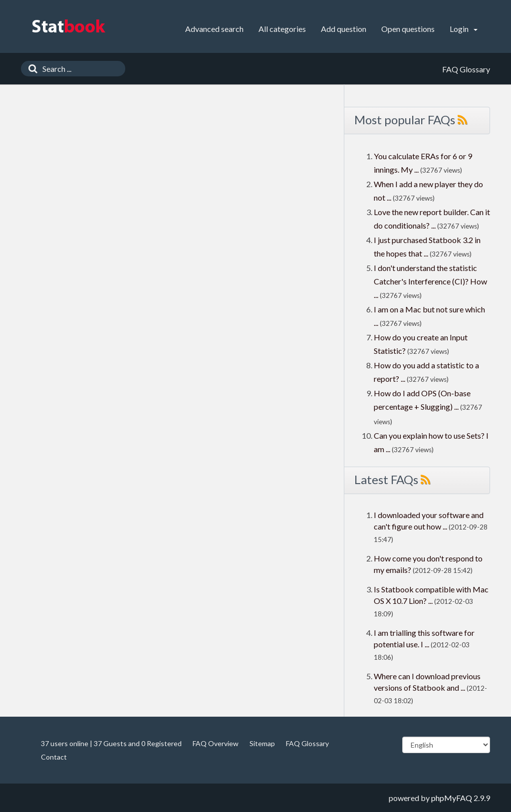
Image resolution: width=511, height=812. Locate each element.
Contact (54, 757)
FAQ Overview (216, 743)
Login (464, 29)
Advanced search (214, 29)
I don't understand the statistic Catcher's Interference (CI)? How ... (430, 281)
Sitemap (262, 743)
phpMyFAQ (452, 798)
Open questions (408, 29)
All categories (282, 29)
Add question (344, 29)
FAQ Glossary (307, 743)
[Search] (30, 69)
